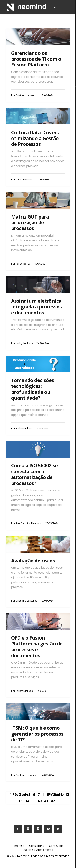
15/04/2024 (43, 179)
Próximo (56, 794)
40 (40, 801)
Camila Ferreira (25, 179)
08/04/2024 (42, 343)
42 (53, 801)
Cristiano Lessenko (27, 95)
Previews (20, 794)
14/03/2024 (47, 775)
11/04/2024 (40, 264)
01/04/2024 (42, 428)
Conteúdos (56, 846)
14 (27, 801)
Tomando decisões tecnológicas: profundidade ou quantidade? (33, 389)
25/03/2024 (52, 523)
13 (20, 801)
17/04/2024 (47, 95)
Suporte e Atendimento (38, 850)
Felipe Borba (23, 264)
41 (46, 801)
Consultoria (37, 846)
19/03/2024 (47, 601)
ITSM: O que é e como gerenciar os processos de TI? (37, 734)
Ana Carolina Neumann (29, 523)
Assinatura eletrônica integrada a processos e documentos (36, 307)
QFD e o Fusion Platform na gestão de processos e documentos (37, 646)
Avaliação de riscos (33, 560)
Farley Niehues (24, 343)
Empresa (19, 846)
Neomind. (23, 856)
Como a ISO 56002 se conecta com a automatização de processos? (34, 474)
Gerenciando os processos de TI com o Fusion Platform (36, 59)
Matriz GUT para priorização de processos (30, 222)
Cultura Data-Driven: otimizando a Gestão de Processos (35, 138)
